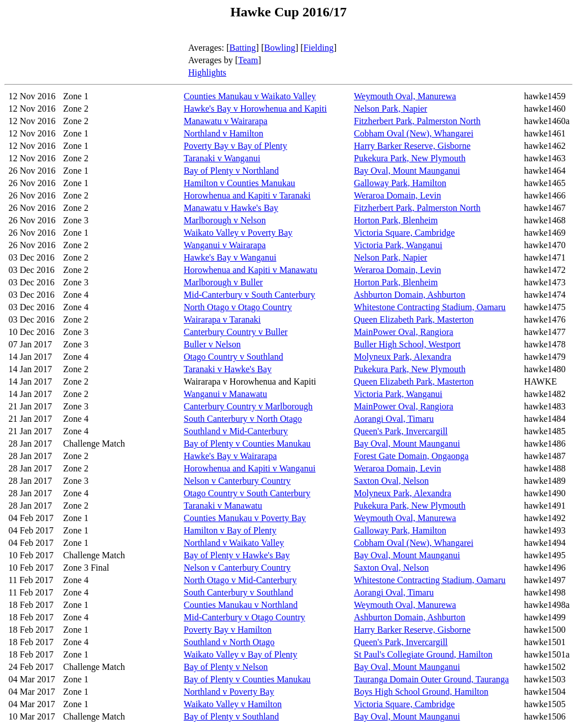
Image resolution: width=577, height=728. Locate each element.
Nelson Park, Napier (390, 109)
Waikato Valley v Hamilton (233, 704)
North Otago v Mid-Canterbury (240, 580)
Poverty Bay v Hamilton (228, 630)
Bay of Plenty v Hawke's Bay (237, 555)
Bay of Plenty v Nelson (226, 667)
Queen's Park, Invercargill (401, 431)
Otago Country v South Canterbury (247, 493)
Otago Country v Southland (233, 357)
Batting (243, 48)
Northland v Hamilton (223, 133)
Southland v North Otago (229, 642)
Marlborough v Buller (223, 282)
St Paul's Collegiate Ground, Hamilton (423, 654)
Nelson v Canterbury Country (237, 481)
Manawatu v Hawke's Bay (231, 208)
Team (248, 60)
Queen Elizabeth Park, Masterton (414, 319)
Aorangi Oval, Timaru (394, 419)
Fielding (319, 48)
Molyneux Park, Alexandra (403, 357)
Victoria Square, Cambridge (404, 233)
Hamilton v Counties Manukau (239, 183)
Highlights (207, 72)
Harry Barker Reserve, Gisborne (412, 146)
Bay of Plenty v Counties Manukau (247, 444)
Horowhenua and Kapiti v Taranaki (247, 195)
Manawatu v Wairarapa (226, 121)
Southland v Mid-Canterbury (236, 431)
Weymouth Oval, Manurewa (405, 96)
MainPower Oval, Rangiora (403, 332)
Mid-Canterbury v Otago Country (245, 617)
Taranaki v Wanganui (222, 158)
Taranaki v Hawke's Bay (228, 369)
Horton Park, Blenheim (396, 220)
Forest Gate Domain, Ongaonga (411, 456)
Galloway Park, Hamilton (400, 183)
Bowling (280, 48)
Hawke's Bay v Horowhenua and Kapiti (255, 109)
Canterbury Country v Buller (236, 332)
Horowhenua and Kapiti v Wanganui (250, 468)
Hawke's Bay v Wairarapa (230, 456)
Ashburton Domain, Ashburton (410, 295)
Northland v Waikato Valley (234, 543)
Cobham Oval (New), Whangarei (414, 133)
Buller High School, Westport (407, 344)
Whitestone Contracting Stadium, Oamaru (430, 307)
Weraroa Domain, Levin (398, 195)
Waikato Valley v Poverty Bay (238, 233)
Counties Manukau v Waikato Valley (250, 96)
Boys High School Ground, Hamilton (421, 692)
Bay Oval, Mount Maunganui (407, 171)
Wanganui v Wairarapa (225, 245)
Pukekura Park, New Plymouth (410, 158)
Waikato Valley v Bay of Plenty (241, 654)
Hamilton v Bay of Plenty (230, 530)
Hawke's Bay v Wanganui (230, 257)
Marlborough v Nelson (225, 220)
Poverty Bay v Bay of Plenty (236, 146)
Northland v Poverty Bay (229, 692)
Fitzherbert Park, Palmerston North (417, 121)
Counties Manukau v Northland (241, 605)
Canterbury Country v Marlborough (248, 406)
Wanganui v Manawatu (225, 394)
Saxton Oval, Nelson (391, 481)
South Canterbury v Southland (238, 592)
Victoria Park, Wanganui (398, 245)
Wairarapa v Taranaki (222, 319)
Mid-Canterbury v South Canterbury (249, 295)
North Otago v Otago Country (238, 307)
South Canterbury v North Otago (243, 419)
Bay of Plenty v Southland (231, 716)
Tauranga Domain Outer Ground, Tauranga (431, 679)
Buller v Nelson (212, 344)
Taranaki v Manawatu (223, 506)
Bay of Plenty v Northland (231, 171)
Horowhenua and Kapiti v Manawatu (250, 270)
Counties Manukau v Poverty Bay (245, 518)
